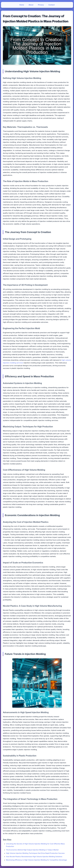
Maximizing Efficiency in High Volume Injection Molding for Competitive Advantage (36, 860)
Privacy (41, 5)
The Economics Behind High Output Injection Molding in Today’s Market (32, 850)
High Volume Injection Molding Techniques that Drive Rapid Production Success (35, 853)
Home (22, 5)
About (31, 5)
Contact (52, 5)
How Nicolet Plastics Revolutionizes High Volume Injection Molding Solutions (34, 857)
